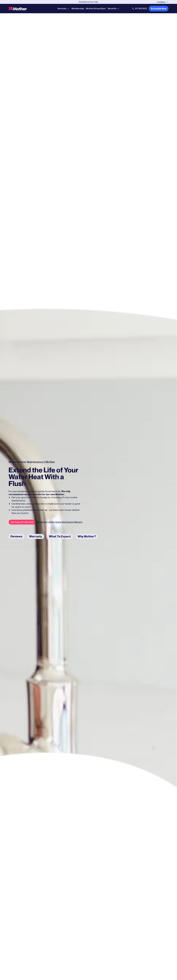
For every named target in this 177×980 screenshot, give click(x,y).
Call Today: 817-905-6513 (22, 522)
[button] (163, 2)
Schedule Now (159, 9)
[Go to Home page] (28, 9)
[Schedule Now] (88, 2)
